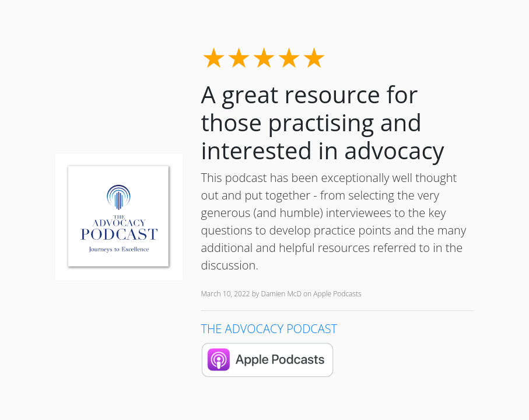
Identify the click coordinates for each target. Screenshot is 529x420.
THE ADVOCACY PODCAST (269, 329)
